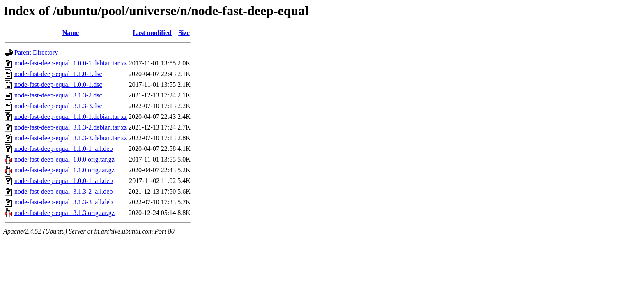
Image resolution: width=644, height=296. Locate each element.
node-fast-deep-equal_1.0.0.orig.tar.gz (64, 159)
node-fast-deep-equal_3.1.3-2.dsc (58, 95)
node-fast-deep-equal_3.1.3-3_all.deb (63, 202)
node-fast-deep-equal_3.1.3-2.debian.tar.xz (71, 127)
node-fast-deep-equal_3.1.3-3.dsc (58, 106)
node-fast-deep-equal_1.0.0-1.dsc (58, 84)
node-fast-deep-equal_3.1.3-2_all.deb (63, 191)
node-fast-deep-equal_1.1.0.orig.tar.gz (64, 170)
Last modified (152, 33)
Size (184, 33)
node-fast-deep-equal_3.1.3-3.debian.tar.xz (71, 138)
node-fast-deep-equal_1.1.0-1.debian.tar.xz (71, 117)
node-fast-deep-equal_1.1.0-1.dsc (58, 74)
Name (71, 33)
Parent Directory (36, 52)
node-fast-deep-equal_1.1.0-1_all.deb (63, 149)
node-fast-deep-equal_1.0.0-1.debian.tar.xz (71, 63)
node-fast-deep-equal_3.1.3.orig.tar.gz (64, 213)
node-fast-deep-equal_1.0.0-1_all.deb (63, 181)
